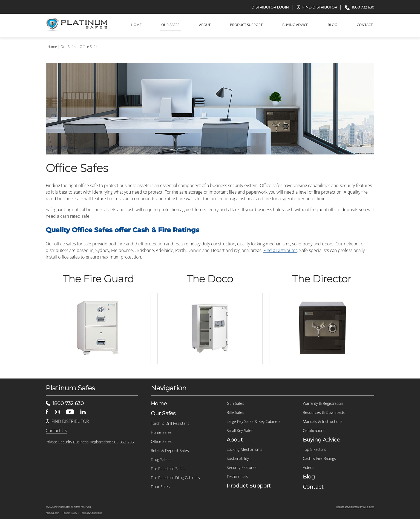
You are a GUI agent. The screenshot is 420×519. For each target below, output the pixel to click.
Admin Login (52, 513)
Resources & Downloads (324, 412)
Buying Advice (295, 25)
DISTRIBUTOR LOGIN (270, 7)
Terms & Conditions (91, 513)
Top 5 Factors (314, 449)
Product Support (246, 25)
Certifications (314, 430)
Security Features (242, 467)
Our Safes (170, 25)
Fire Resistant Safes (168, 468)
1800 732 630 (360, 7)
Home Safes (161, 432)
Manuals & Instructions (323, 421)
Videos (309, 467)
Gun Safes (235, 403)
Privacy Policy (70, 513)
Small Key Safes (240, 430)
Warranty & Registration (323, 403)
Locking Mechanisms (244, 449)
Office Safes (89, 47)
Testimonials (237, 476)
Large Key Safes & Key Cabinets (254, 421)
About (205, 25)
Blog (332, 25)
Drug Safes (160, 459)
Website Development (348, 507)
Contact (365, 25)
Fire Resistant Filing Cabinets (175, 478)
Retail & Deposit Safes (170, 450)
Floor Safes (160, 487)
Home (136, 25)
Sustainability (238, 458)
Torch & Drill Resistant (170, 423)
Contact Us (56, 431)
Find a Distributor (280, 250)
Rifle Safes (235, 412)
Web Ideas (369, 507)
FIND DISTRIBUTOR (317, 7)
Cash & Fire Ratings (319, 458)
